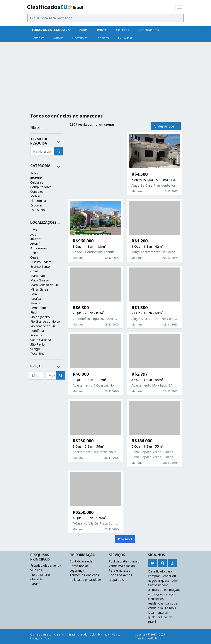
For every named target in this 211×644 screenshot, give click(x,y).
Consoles (38, 38)
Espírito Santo (40, 267)
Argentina (60, 635)
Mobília (58, 38)
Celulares (123, 30)
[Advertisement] (105, 76)
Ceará (34, 257)
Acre (33, 234)
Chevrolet (37, 579)
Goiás (34, 271)
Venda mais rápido (122, 566)
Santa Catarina (41, 340)
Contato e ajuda (81, 561)
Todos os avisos (120, 575)
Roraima (36, 335)
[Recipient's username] (42, 151)
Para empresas (119, 570)
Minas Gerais (39, 289)
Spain (48, 638)
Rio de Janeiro (40, 317)
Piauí (34, 312)
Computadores (148, 30)
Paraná (35, 303)
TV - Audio (125, 38)
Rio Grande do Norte (45, 321)
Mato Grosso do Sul (44, 285)
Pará (34, 294)
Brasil (34, 230)
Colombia (96, 635)
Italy (107, 635)
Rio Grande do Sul (43, 326)
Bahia (34, 253)
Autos (83, 30)
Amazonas (39, 248)
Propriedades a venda (46, 565)
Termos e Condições (84, 575)
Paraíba (36, 299)
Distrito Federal (41, 262)
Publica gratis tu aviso (124, 561)
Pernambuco (39, 308)
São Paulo (37, 344)
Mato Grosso (40, 280)
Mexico (116, 635)
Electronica (80, 38)
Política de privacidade (85, 580)
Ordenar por (165, 126)
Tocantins (37, 354)
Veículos (36, 570)
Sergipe (36, 349)
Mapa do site (118, 580)
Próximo (125, 539)
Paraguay (36, 638)
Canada (83, 635)
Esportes (103, 38)
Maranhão (38, 276)
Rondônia (37, 331)
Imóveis (102, 30)
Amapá (35, 244)
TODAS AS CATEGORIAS (51, 30)
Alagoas (36, 239)
